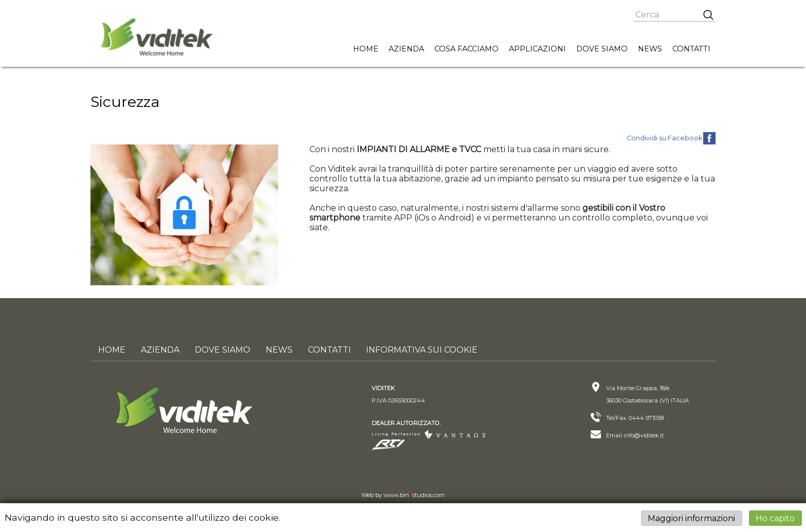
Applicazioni (537, 49)
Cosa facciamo (466, 49)
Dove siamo (602, 49)
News (650, 49)
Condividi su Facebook (664, 138)
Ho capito (775, 518)
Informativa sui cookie (422, 350)
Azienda (406, 49)
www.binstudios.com (414, 495)
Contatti (691, 49)
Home (366, 49)
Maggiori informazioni (691, 518)
